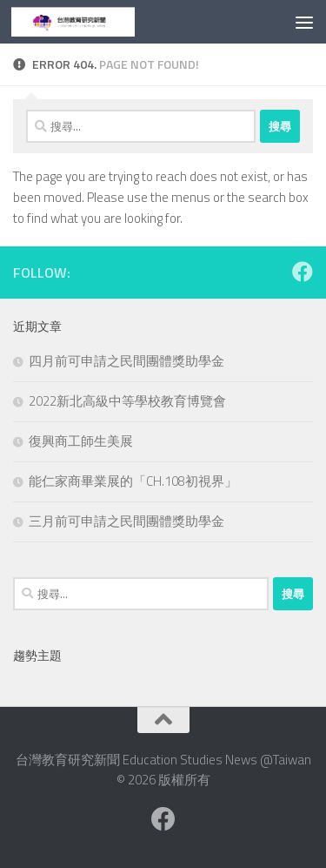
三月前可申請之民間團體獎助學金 (126, 521)
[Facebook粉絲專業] (303, 272)
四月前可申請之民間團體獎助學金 (126, 361)
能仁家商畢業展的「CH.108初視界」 (133, 481)
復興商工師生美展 (81, 441)
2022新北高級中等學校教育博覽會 (127, 401)
